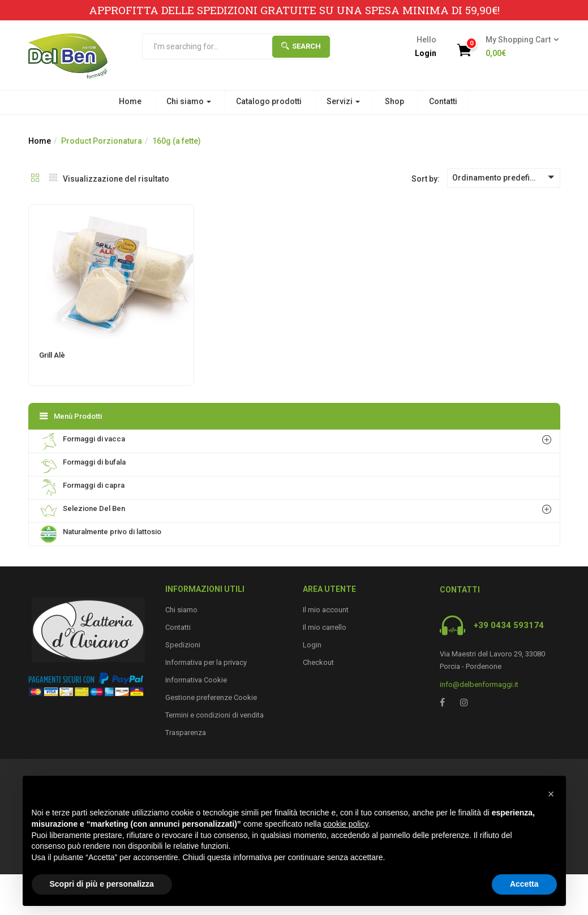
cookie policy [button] (345, 824)
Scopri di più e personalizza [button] (102, 884)
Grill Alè (52, 355)
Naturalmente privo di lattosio (101, 534)
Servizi (343, 101)
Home (130, 101)
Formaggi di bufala (83, 465)
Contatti (443, 101)
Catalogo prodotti (269, 101)
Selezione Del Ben (83, 511)
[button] (519, 47)
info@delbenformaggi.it (479, 684)
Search (301, 46)
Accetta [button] (524, 884)
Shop (394, 101)
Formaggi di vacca (83, 441)
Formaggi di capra (82, 488)
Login (426, 53)
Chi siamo (189, 101)
